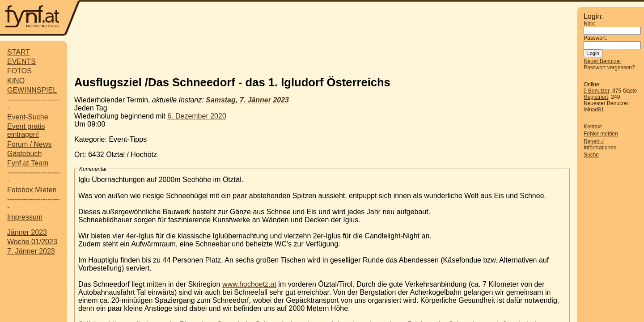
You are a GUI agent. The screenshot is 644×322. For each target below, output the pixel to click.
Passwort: (595, 38)
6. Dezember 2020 (197, 116)
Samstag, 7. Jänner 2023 (247, 100)
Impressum (25, 217)
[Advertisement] (329, 19)
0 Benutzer (596, 91)
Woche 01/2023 (32, 242)
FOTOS (19, 71)
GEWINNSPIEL (32, 90)
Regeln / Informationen (600, 144)
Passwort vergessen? (609, 68)
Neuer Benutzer (602, 61)
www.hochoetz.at (249, 284)
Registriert (596, 97)
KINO (16, 81)
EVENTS (21, 61)
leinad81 (594, 110)
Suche (591, 155)
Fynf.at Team (28, 163)
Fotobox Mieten (32, 190)
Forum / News (30, 144)
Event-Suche (28, 117)
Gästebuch (24, 154)
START (19, 52)
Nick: (590, 24)
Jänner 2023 (27, 232)
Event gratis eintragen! (26, 130)
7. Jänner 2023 (31, 251)
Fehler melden (601, 134)
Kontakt (593, 127)
